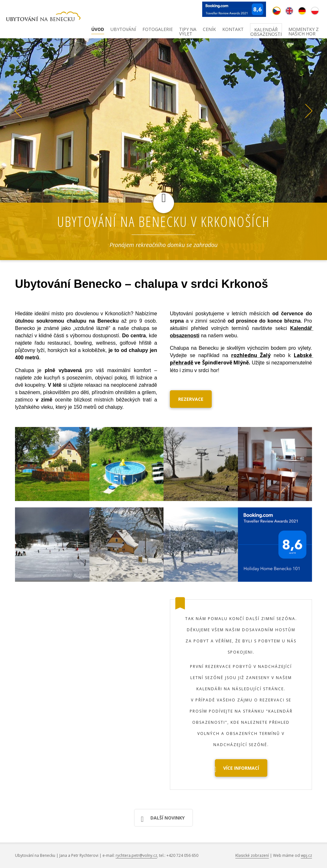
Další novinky (163, 819)
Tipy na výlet (188, 31)
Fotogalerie (158, 30)
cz (277, 11)
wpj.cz (306, 855)
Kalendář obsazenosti (266, 31)
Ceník (209, 30)
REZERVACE (191, 399)
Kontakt (233, 30)
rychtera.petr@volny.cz (136, 855)
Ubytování (123, 30)
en (289, 11)
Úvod (98, 30)
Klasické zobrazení (252, 855)
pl (315, 11)
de (302, 11)
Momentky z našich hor (304, 31)
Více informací (237, 769)
